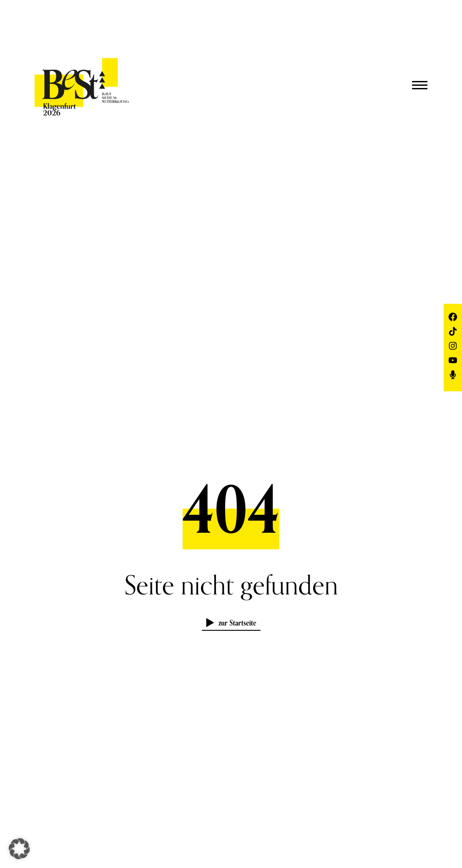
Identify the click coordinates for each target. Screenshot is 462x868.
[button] (19, 849)
